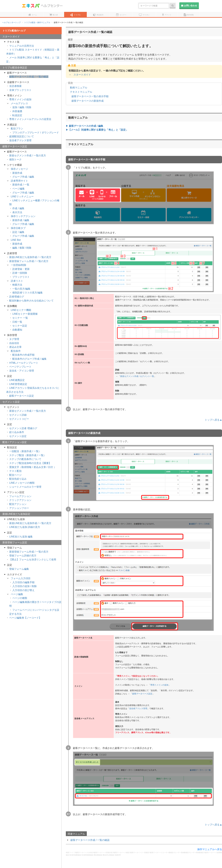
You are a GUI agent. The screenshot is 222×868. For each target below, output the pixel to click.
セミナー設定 (20, 326)
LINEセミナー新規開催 (25, 314)
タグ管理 (14, 339)
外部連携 (17, 111)
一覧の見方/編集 (21, 289)
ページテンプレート (20, 367)
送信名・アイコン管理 (22, 371)
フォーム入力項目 (21, 578)
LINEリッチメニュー (22, 196)
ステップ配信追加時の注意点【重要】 (30, 463)
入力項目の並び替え (23, 590)
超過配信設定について (22, 136)
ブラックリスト (21, 277)
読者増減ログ (17, 297)
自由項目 (14, 343)
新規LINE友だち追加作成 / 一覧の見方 (30, 257)
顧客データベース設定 (142, 694)
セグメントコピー (19, 419)
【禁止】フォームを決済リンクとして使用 (33, 560)
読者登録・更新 (21, 269)
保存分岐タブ (18, 228)
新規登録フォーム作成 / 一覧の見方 (29, 261)
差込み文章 (15, 347)
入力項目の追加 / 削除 (24, 586)
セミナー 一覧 (20, 318)
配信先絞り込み (18, 479)
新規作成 (17, 173)
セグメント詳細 (18, 415)
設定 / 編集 (18, 232)
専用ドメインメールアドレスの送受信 (30, 119)
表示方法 (17, 212)
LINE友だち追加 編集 (21, 537)
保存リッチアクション (23, 216)
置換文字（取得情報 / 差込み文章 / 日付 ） (33, 467)
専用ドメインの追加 (159, 685)
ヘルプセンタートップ (11, 22)
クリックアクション (20, 500)
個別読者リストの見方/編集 (27, 293)
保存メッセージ (19, 169)
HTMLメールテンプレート (24, 363)
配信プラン (17, 129)
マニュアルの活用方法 (22, 46)
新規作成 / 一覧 (21, 185)
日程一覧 (17, 322)
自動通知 (17, 330)
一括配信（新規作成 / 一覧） (25, 451)
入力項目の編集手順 (23, 582)
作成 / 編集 (18, 208)
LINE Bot (16, 240)
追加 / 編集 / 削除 (22, 107)
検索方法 (17, 285)
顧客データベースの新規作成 (88, 101)
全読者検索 (15, 86)
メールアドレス (19, 103)
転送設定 (17, 115)
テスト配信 (15, 471)
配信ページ (15, 475)
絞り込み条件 (17, 432)
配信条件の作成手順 (23, 355)
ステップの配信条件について (25, 459)
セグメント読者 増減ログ (23, 428)
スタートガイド (82, 75)
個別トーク (15, 160)
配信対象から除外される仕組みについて (31, 301)
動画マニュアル (79, 88)
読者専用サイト (19, 181)
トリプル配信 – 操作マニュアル (37, 22)
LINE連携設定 (17, 380)
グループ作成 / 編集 (23, 177)
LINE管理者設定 (18, 384)
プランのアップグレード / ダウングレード (36, 133)
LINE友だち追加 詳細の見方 (25, 527)
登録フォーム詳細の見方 (23, 556)
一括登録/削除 (18, 265)
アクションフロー (19, 508)
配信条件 (16, 351)
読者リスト (17, 281)
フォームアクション (20, 496)
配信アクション (18, 504)
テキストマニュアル (81, 92)
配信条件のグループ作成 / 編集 (29, 359)
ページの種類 (20, 598)
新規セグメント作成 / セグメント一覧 (137, 376)
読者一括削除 (20, 273)
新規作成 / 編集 (21, 220)
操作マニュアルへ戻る (210, 849)
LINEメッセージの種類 (22, 483)
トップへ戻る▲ (213, 420)
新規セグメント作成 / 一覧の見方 (28, 156)
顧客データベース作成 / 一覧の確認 (90, 840)
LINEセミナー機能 (21, 310)
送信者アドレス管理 (138, 708)
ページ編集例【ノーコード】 (25, 618)
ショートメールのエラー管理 (25, 487)
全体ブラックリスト (20, 90)
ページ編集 (18, 189)
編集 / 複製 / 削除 (22, 248)
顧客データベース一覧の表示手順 (90, 96)
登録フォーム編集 (19, 569)
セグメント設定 (18, 436)
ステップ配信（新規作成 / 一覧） (28, 455)
